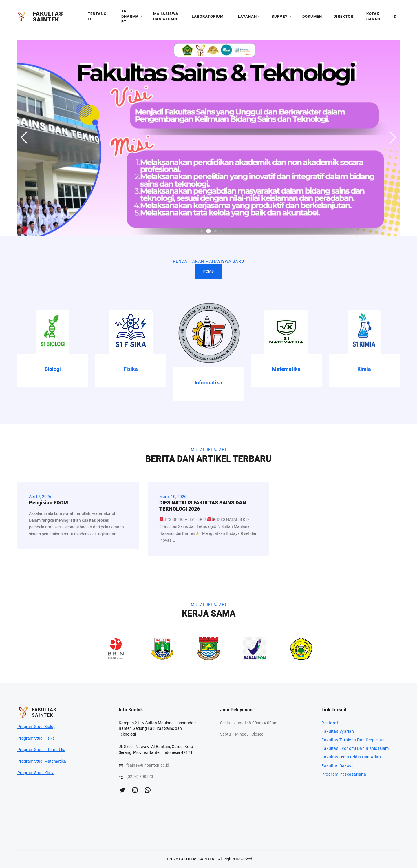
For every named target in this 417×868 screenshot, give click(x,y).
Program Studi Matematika (42, 761)
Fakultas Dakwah (338, 766)
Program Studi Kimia (36, 773)
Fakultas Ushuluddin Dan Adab (351, 757)
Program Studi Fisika (36, 738)
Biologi (53, 369)
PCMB (209, 271)
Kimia (364, 369)
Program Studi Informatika (41, 750)
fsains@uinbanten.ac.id (148, 765)
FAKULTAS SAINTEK (48, 17)
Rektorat (330, 723)
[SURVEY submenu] (290, 17)
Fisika (131, 369)
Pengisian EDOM (49, 503)
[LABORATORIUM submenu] (226, 17)
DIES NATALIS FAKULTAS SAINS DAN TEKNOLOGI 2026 (203, 506)
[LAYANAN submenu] (259, 17)
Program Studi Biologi (37, 727)
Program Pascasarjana (344, 774)
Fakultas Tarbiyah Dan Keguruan (353, 740)
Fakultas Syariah (338, 731)
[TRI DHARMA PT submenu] (141, 17)
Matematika (286, 369)
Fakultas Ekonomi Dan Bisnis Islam (355, 748)
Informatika (208, 383)
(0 (128, 776)
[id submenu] (398, 17)
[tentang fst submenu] (109, 17)
